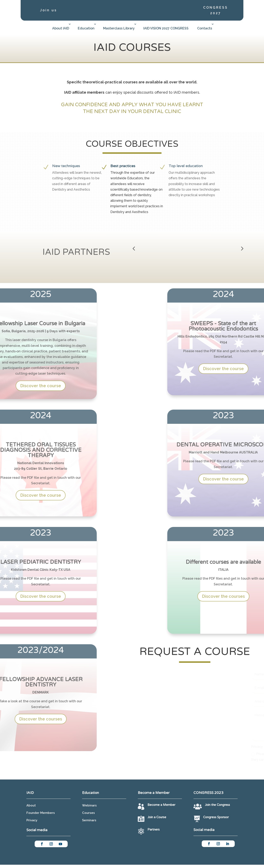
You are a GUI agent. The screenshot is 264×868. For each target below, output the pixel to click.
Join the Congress (217, 808)
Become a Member (161, 808)
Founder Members (41, 816)
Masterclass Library (119, 28)
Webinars (89, 809)
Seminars (89, 824)
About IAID (61, 28)
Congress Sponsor (216, 821)
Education (86, 28)
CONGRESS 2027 (216, 10)
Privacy (32, 824)
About (31, 809)
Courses (88, 816)
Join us (48, 10)
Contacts (205, 28)
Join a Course (157, 821)
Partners (154, 833)
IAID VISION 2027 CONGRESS (166, 28)
